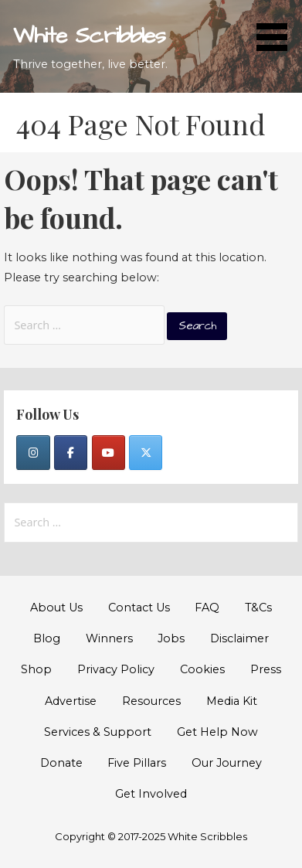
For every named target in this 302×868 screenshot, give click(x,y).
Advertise (71, 701)
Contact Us (139, 608)
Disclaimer (239, 638)
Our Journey (227, 763)
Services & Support (98, 732)
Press (266, 669)
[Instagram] (33, 453)
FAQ (207, 608)
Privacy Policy (116, 669)
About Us (56, 608)
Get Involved (151, 794)
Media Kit (232, 701)
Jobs (171, 638)
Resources (151, 701)
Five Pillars (137, 763)
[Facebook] (71, 453)
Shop (36, 669)
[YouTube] (109, 453)
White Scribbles (89, 36)
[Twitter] (146, 453)
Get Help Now (217, 732)
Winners (109, 638)
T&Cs (258, 608)
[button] (277, 28)
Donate (61, 763)
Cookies (202, 669)
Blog (47, 638)
